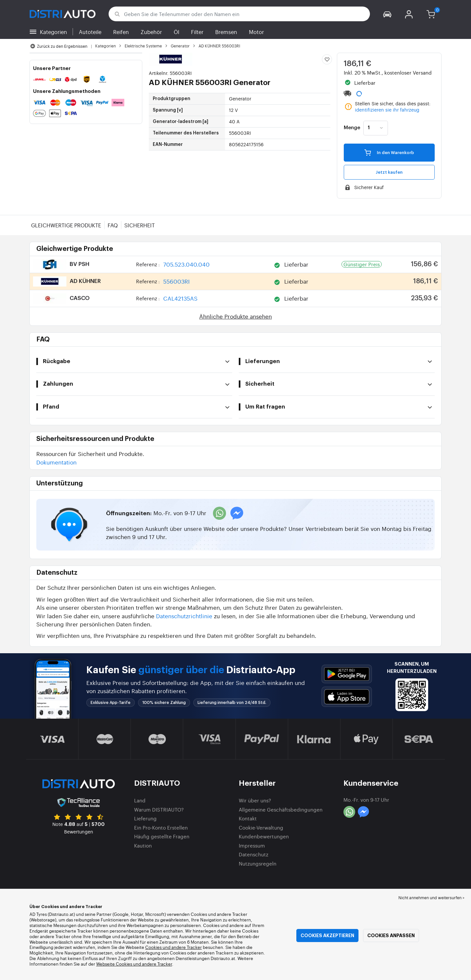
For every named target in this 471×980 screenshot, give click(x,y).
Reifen (121, 32)
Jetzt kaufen (389, 172)
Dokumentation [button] (56, 462)
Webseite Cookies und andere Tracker (134, 964)
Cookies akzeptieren (327, 936)
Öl (176, 32)
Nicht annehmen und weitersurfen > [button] (431, 898)
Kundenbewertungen (264, 836)
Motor (256, 32)
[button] (387, 14)
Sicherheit (140, 225)
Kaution (143, 845)
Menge (352, 128)
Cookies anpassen (391, 936)
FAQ (113, 225)
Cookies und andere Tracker (174, 947)
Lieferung (145, 818)
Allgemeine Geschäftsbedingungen (281, 809)
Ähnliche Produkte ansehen (235, 316)
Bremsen (226, 32)
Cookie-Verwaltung (261, 827)
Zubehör (151, 32)
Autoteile (90, 32)
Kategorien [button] (53, 32)
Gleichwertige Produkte (66, 225)
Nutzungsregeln (258, 863)
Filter (197, 32)
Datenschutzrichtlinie (184, 616)
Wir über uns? (255, 800)
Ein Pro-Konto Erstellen (161, 827)
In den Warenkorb (389, 152)
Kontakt (248, 818)
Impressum (252, 845)
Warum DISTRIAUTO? (159, 809)
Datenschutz (253, 854)
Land (140, 800)
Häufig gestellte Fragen (162, 836)
